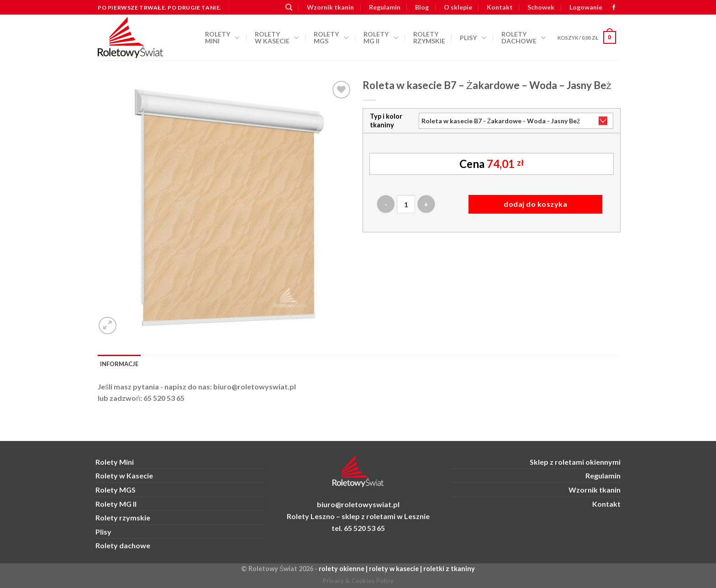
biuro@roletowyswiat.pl (255, 386)
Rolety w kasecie (277, 37)
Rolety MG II (381, 37)
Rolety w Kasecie (124, 475)
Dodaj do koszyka (535, 204)
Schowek (541, 7)
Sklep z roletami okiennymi (575, 462)
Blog (422, 7)
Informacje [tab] (119, 364)
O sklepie (458, 7)
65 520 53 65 (164, 398)
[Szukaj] (289, 7)
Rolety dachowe (524, 37)
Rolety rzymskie (429, 37)
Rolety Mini (222, 37)
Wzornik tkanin (330, 7)
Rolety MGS (331, 37)
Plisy (473, 38)
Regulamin (385, 7)
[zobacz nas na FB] (614, 8)
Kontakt (500, 7)
